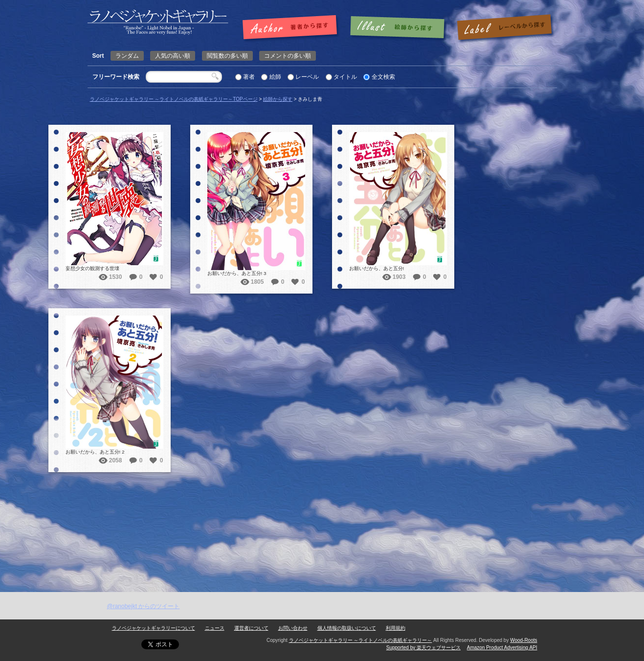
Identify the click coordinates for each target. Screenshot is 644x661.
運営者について (251, 628)
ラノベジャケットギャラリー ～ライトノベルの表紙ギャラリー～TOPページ (174, 99)
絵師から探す (278, 99)
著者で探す (292, 28)
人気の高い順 (173, 56)
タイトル (345, 77)
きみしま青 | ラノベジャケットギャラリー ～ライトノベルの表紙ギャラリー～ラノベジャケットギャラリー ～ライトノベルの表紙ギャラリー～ (158, 22)
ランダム (127, 56)
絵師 (275, 77)
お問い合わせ (293, 628)
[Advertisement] (322, 519)
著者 (249, 77)
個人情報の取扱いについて (347, 628)
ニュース (215, 628)
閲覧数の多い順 (227, 56)
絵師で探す (398, 28)
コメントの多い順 (288, 56)
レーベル (307, 77)
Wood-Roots (523, 640)
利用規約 (396, 628)
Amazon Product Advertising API (502, 648)
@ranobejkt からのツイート (144, 606)
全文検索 (383, 77)
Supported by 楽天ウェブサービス (423, 648)
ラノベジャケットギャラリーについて (154, 628)
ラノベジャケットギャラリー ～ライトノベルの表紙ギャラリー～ (361, 640)
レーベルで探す (504, 28)
